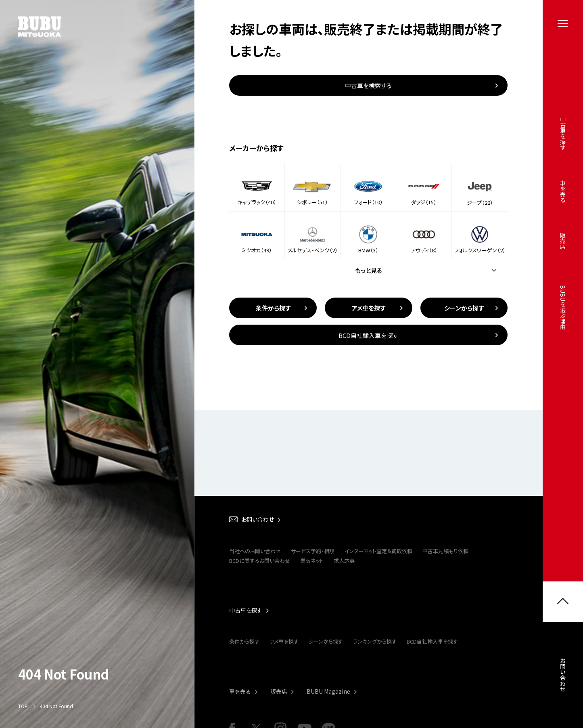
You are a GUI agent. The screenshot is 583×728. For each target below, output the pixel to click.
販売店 (279, 691)
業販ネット (312, 561)
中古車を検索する (368, 85)
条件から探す (244, 641)
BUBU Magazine (328, 691)
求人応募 (344, 561)
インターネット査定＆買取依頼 (378, 551)
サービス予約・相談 (313, 551)
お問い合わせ (563, 677)
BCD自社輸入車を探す (432, 641)
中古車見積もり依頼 (445, 551)
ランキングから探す (375, 641)
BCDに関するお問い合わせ (260, 561)
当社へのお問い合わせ (255, 551)
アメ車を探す (284, 641)
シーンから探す (326, 641)
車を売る (240, 691)
